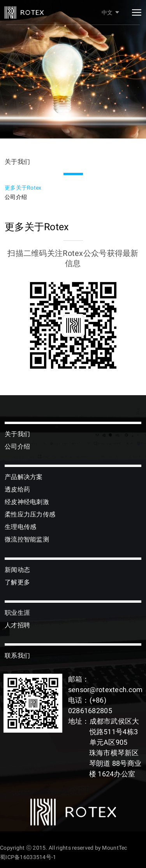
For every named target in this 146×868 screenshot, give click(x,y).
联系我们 (17, 656)
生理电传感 (20, 527)
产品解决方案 (24, 477)
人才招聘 (17, 625)
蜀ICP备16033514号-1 (28, 857)
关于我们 (17, 434)
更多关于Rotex (23, 188)
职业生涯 (17, 613)
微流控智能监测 (27, 539)
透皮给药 (17, 489)
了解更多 (17, 582)
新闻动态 (17, 570)
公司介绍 (16, 197)
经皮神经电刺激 (27, 502)
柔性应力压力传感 (30, 514)
